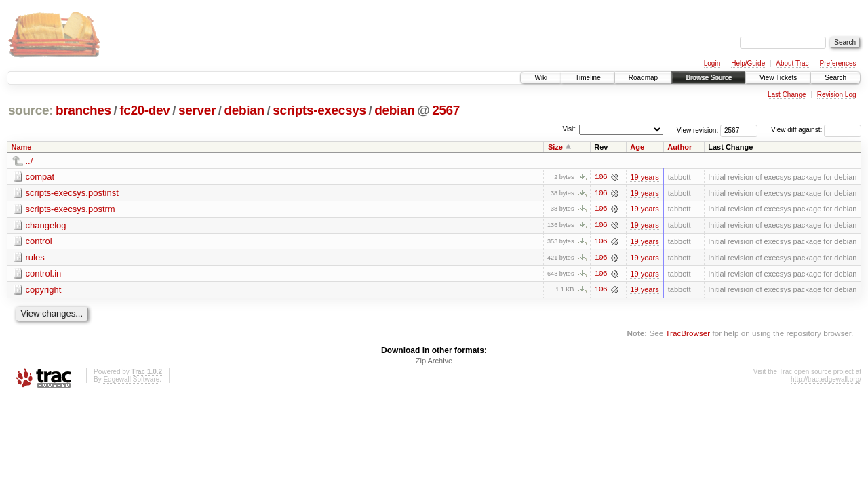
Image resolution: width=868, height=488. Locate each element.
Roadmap (643, 78)
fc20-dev (144, 110)
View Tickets (778, 78)
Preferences (838, 63)
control (39, 242)
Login (712, 63)
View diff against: (816, 130)
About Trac (792, 63)
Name (22, 147)
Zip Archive (434, 362)
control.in (44, 274)
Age (637, 147)
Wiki (541, 78)
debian (244, 110)
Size (555, 147)
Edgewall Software (131, 381)
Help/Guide (748, 63)
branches (83, 110)
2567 (446, 110)
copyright (44, 290)
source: (31, 110)
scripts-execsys (319, 110)
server (197, 110)
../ (29, 161)
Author (679, 147)
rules (35, 258)
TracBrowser (688, 334)
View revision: (698, 130)
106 (601, 177)
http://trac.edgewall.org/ (826, 381)
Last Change (787, 95)
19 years (644, 177)
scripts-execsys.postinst (72, 193)
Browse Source (709, 78)
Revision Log (837, 95)
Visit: (570, 129)
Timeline (588, 78)
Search (835, 78)
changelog (46, 225)
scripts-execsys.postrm (71, 209)
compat (40, 177)
